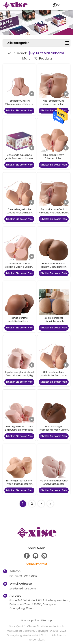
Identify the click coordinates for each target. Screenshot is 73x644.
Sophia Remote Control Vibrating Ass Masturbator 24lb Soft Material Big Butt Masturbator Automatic (54, 214)
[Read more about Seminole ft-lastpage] (50, 504)
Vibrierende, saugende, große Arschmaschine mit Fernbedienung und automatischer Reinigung (19, 160)
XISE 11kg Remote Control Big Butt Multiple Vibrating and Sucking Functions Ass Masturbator (19, 431)
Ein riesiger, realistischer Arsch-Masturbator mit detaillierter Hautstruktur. (19, 484)
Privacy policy (30, 620)
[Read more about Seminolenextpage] (41, 504)
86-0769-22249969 (23, 576)
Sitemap (46, 620)
